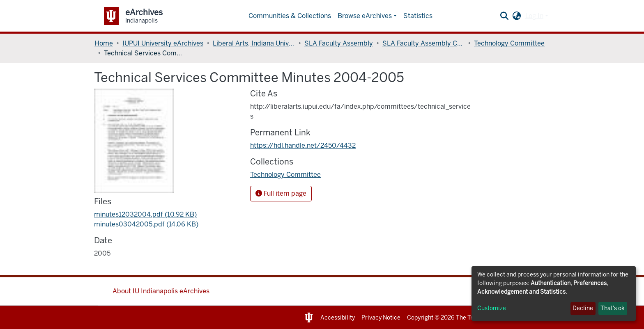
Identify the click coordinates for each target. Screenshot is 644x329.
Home (104, 43)
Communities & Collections (290, 16)
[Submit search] (505, 16)
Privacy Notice (381, 318)
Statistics (418, 16)
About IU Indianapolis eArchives (161, 291)
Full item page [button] (281, 193)
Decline (583, 308)
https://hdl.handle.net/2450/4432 (303, 145)
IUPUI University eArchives (163, 43)
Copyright (420, 318)
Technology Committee (509, 43)
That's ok (613, 308)
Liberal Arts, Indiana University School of (254, 43)
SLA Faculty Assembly (339, 43)
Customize (492, 308)
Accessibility (338, 318)
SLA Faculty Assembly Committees (423, 43)
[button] (517, 16)
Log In (534, 16)
